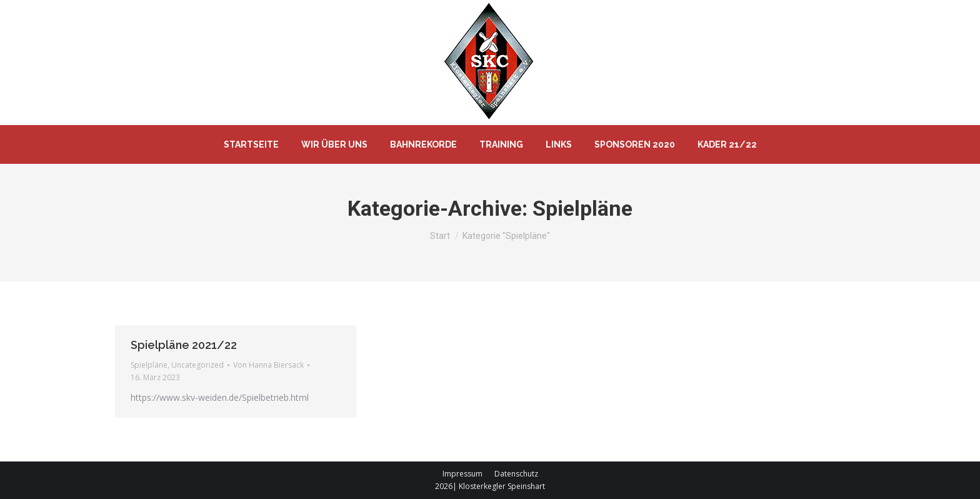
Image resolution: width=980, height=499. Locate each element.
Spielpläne (149, 365)
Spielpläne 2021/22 (184, 345)
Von (268, 365)
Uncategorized (197, 365)
